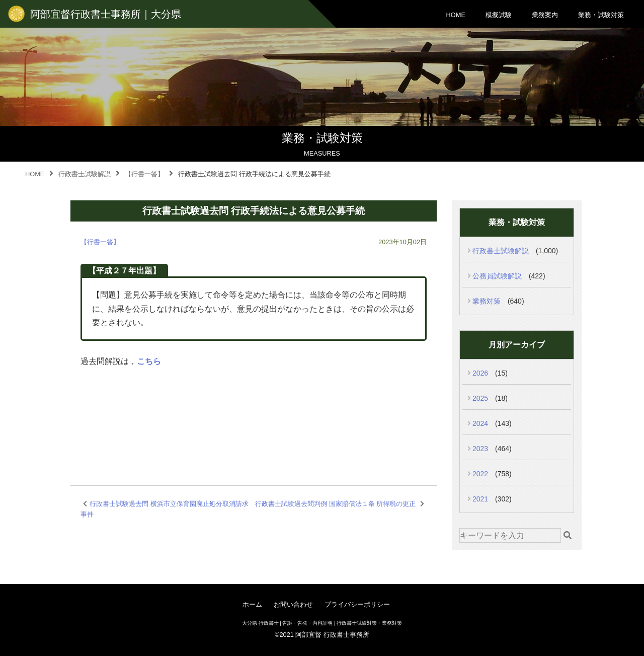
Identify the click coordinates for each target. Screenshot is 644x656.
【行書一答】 (100, 242)
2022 (480, 474)
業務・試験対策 (601, 15)
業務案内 (545, 15)
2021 (480, 499)
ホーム (252, 604)
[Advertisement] (254, 414)
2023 (480, 449)
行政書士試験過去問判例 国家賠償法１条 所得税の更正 (335, 504)
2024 (480, 423)
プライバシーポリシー (357, 604)
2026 (480, 373)
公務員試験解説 (497, 276)
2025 (480, 398)
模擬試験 (499, 15)
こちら (149, 361)
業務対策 (487, 301)
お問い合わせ (293, 604)
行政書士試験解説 (501, 251)
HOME (456, 15)
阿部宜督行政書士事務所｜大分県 (106, 14)
